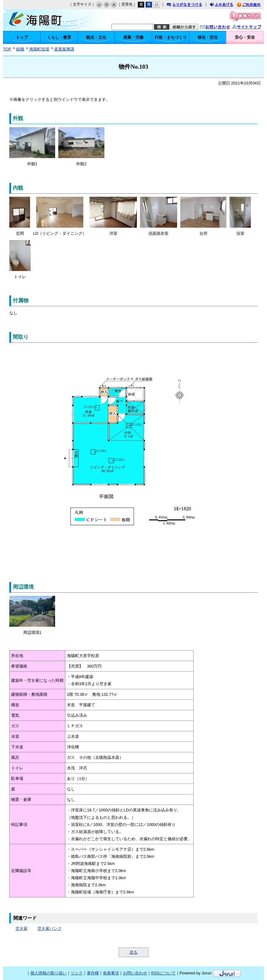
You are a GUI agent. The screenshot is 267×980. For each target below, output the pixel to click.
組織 (20, 49)
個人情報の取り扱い (48, 973)
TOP (7, 49)
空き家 (22, 928)
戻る (133, 952)
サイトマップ (253, 28)
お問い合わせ (221, 28)
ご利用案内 (253, 5)
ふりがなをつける (190, 5)
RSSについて (163, 973)
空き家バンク (50, 928)
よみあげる (227, 5)
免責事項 (111, 973)
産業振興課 (64, 49)
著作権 (93, 973)
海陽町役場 (39, 49)
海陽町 (41, 20)
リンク (77, 973)
